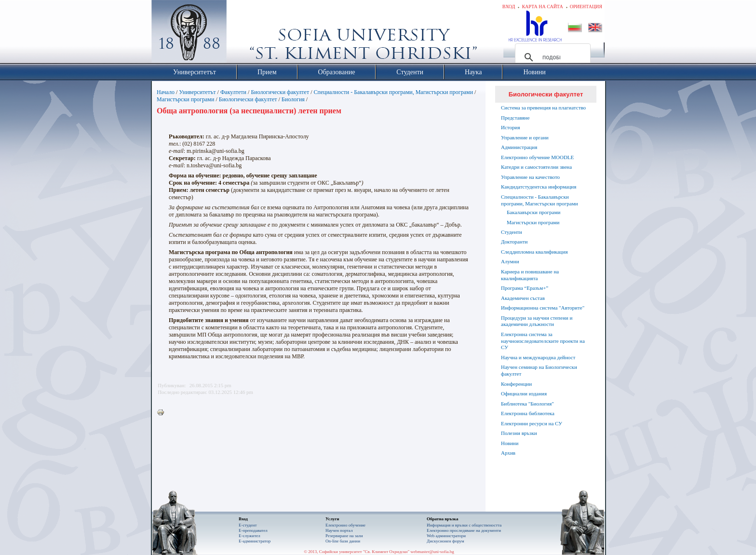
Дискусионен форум (445, 541)
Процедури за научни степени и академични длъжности (537, 321)
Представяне (515, 118)
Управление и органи (525, 137)
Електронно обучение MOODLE (537, 157)
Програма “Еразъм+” (525, 288)
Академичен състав (523, 298)
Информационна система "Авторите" (543, 308)
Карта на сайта (542, 7)
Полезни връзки (519, 433)
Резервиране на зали (344, 536)
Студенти (512, 232)
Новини (510, 443)
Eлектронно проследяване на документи (464, 530)
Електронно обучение (345, 525)
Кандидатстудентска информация (539, 187)
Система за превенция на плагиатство (543, 108)
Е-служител (250, 536)
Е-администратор (255, 541)
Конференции (516, 384)
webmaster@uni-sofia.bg (432, 552)
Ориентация (586, 7)
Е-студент (248, 525)
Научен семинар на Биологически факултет (539, 370)
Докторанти (514, 242)
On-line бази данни (343, 541)
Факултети (233, 92)
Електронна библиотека (528, 413)
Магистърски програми (185, 99)
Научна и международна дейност (538, 357)
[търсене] (551, 57)
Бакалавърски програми (533, 212)
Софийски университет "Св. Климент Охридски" (243, 34)
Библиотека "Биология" (527, 404)
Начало (166, 92)
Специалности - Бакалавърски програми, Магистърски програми (394, 92)
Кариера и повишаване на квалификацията (530, 275)
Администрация (519, 147)
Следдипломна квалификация (534, 252)
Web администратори (446, 536)
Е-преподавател (253, 530)
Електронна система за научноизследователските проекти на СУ (543, 341)
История (510, 127)
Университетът (197, 92)
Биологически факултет (280, 92)
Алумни (510, 261)
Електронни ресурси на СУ (532, 423)
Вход (509, 7)
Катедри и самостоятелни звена (536, 167)
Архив (508, 453)
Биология (293, 99)
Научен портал (339, 530)
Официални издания (524, 393)
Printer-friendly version (163, 413)
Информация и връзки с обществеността (464, 525)
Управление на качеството (530, 177)
